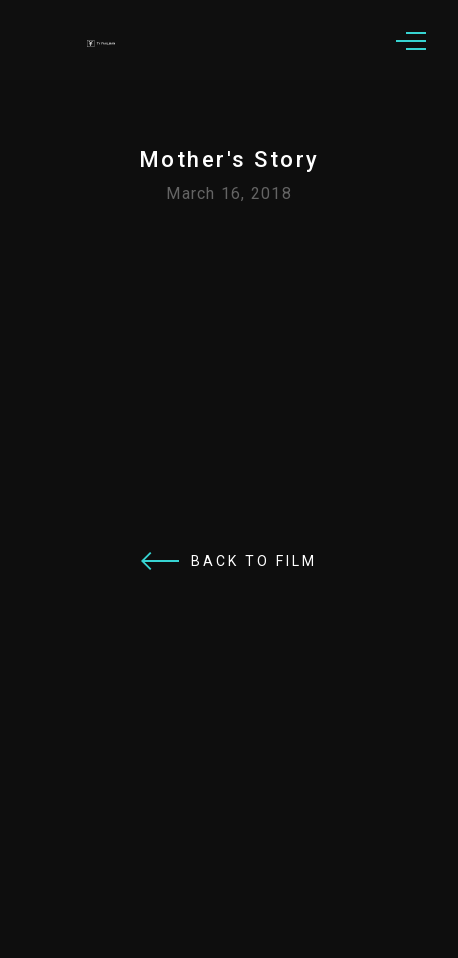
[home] (110, 40)
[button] (411, 40)
